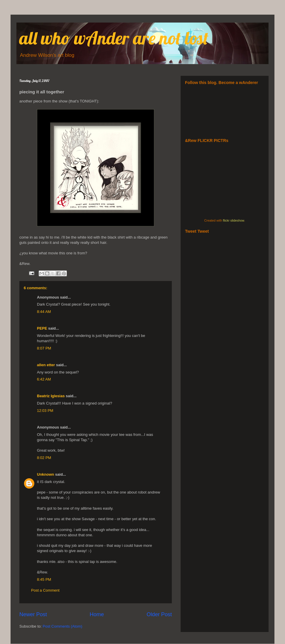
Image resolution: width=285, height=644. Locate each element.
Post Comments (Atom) (63, 626)
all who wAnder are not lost (114, 38)
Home (97, 614)
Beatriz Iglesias (51, 396)
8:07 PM (44, 348)
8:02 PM (44, 458)
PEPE (42, 328)
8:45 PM (44, 579)
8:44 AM (44, 312)
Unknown (46, 474)
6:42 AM (44, 379)
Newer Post (33, 614)
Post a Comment (45, 590)
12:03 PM (45, 411)
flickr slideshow (233, 220)
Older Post (159, 614)
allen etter (46, 365)
